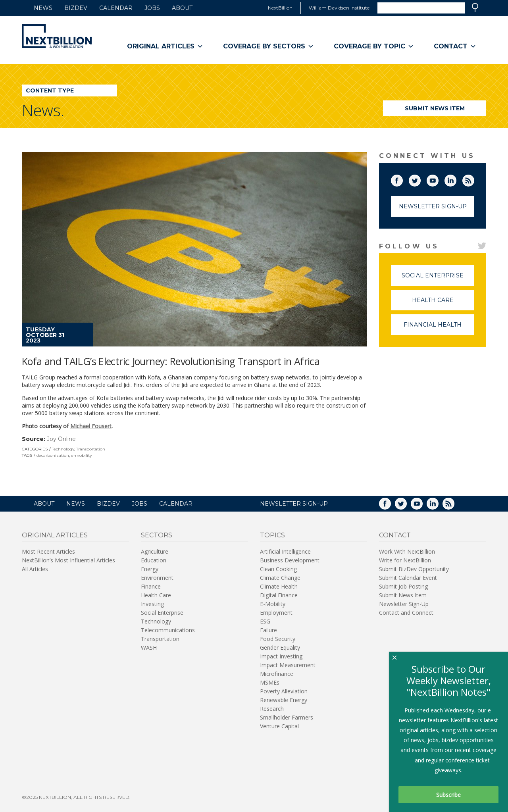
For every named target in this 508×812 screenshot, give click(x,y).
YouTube (438, 179)
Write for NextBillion (405, 560)
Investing (152, 604)
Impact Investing (281, 656)
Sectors (157, 535)
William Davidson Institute (339, 8)
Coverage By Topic (374, 46)
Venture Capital (279, 726)
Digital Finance (279, 595)
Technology (63, 449)
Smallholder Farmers (287, 717)
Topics (272, 535)
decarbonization (53, 455)
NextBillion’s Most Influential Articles (68, 560)
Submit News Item (435, 108)
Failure (268, 630)
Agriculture (155, 551)
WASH (149, 647)
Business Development (290, 560)
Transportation (91, 449)
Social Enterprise (438, 279)
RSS (474, 179)
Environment (157, 578)
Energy (150, 569)
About (182, 8)
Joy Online (61, 439)
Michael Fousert (91, 426)
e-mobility (81, 455)
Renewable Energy (284, 700)
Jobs (152, 8)
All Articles (35, 569)
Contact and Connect (406, 613)
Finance (151, 586)
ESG (265, 621)
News (43, 8)
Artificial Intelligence (285, 551)
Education (154, 560)
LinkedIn (456, 179)
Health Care (443, 303)
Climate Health (279, 586)
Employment (276, 613)
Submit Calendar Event (408, 578)
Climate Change (280, 578)
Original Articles (165, 46)
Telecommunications (168, 630)
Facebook (402, 179)
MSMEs (270, 682)
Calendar (116, 8)
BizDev (76, 8)
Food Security (278, 639)
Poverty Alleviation (284, 691)
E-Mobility (273, 604)
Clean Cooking (278, 569)
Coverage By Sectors (268, 46)
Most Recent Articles (48, 551)
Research (272, 709)
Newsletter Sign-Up (433, 206)
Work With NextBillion (407, 551)
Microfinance (277, 674)
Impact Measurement (288, 665)
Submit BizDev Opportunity (414, 569)
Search (475, 8)
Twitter (420, 179)
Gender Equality (280, 647)
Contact (455, 46)
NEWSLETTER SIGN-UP (294, 504)
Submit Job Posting (403, 586)
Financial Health (439, 328)
